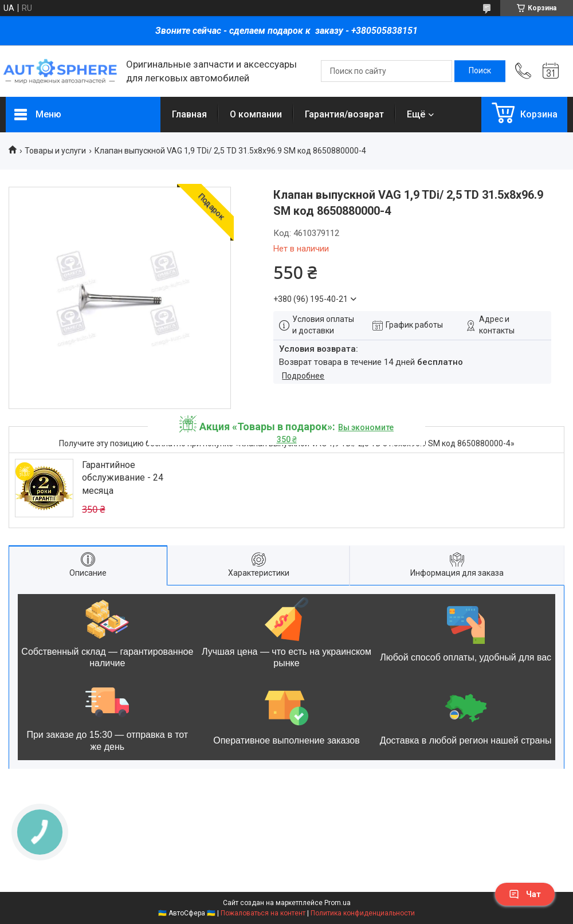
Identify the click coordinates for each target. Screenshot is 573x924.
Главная (189, 114)
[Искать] (480, 71)
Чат (525, 894)
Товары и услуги (55, 151)
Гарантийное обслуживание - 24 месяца (123, 478)
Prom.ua (337, 903)
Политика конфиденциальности (363, 913)
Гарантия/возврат (344, 114)
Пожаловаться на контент (263, 913)
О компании (256, 114)
